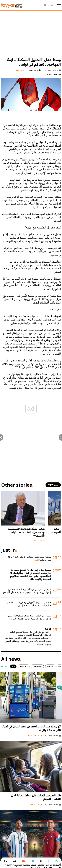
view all (53, 485)
